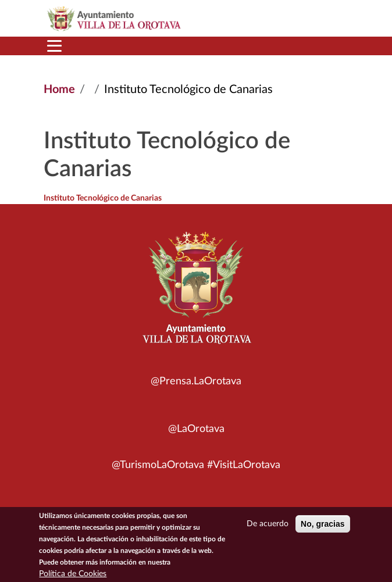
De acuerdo (268, 526)
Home (59, 90)
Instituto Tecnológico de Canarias (103, 198)
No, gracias (322, 526)
